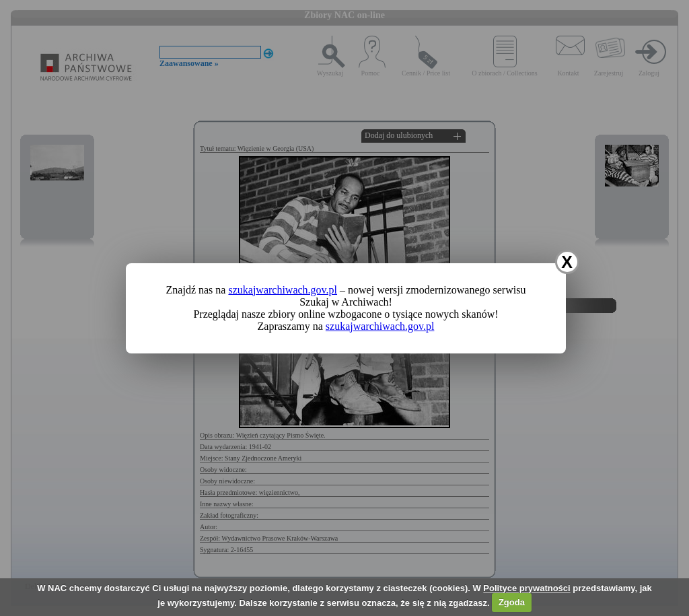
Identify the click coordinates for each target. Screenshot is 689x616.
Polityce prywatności (527, 588)
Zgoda (512, 602)
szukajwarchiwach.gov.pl (283, 290)
